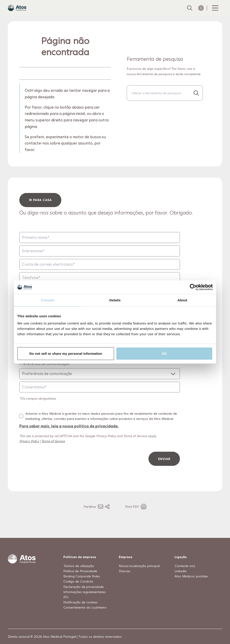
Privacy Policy (29, 450)
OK (164, 353)
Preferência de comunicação (44, 372)
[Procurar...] (196, 102)
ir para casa (40, 209)
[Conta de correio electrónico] (100, 273)
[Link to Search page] (189, 12)
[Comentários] (100, 396)
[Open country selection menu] (201, 12)
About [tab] (182, 300)
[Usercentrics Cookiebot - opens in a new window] (193, 287)
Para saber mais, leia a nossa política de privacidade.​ (69, 435)
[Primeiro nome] (100, 246)
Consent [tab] (48, 300)
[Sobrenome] (100, 260)
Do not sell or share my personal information (66, 353)
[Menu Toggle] (215, 12)
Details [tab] (115, 300)
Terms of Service (53, 450)
